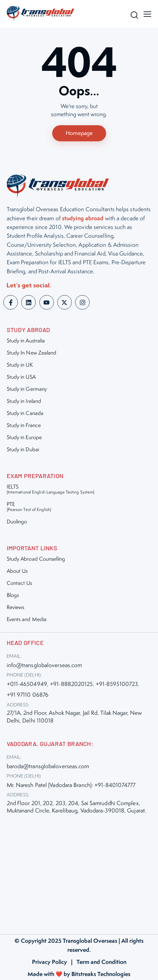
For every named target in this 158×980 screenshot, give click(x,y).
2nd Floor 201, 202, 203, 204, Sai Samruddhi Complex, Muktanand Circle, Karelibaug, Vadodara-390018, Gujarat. (77, 807)
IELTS (51, 489)
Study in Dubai (23, 449)
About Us (17, 571)
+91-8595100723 (117, 684)
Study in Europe (24, 437)
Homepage (79, 133)
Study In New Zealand (32, 353)
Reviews (16, 607)
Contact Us (20, 583)
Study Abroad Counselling (36, 559)
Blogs (13, 595)
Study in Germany (27, 389)
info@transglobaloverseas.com (44, 665)
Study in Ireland (24, 401)
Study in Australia (26, 341)
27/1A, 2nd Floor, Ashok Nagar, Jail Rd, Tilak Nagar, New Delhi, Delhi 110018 (74, 716)
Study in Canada (25, 413)
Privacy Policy (50, 962)
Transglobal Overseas (90, 941)
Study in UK (20, 365)
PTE (29, 506)
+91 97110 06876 (28, 695)
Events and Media (27, 619)
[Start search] (133, 15)
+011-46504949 (27, 684)
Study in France (24, 425)
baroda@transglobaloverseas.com (48, 766)
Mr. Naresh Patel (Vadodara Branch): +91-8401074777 (71, 785)
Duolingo (17, 522)
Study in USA (21, 377)
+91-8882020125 (71, 684)
